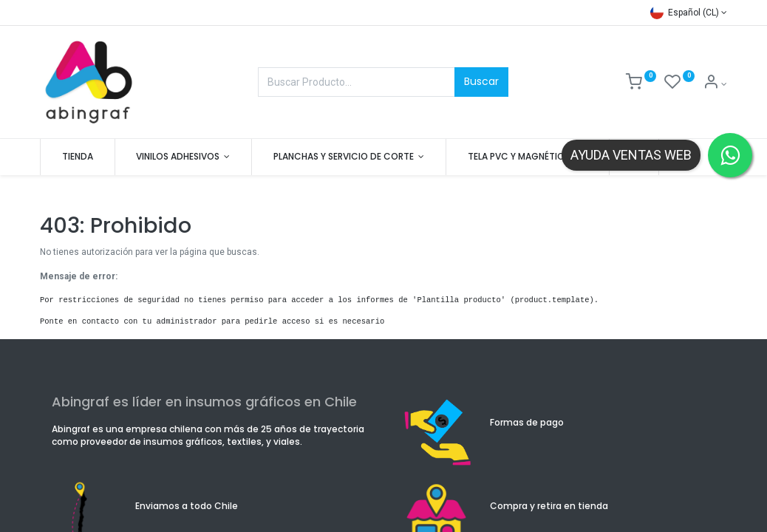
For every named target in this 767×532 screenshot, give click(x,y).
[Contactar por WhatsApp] (730, 155)
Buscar (481, 81)
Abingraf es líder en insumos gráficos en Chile (204, 402)
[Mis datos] (715, 84)
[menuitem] (78, 157)
